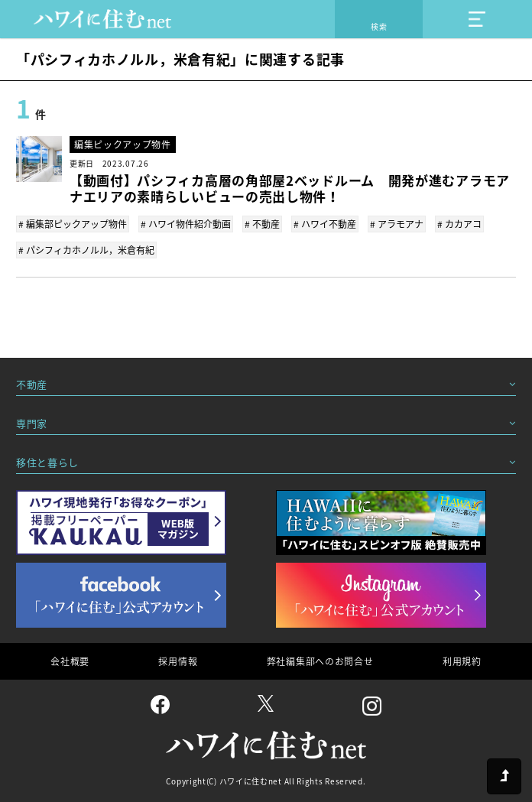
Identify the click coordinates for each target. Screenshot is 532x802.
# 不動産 (262, 224)
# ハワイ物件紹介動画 (186, 224)
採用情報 (178, 661)
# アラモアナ (397, 224)
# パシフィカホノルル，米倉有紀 (86, 250)
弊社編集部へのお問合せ (320, 661)
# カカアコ (459, 224)
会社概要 (70, 661)
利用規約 (462, 661)
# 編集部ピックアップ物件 (73, 224)
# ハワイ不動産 (325, 224)
